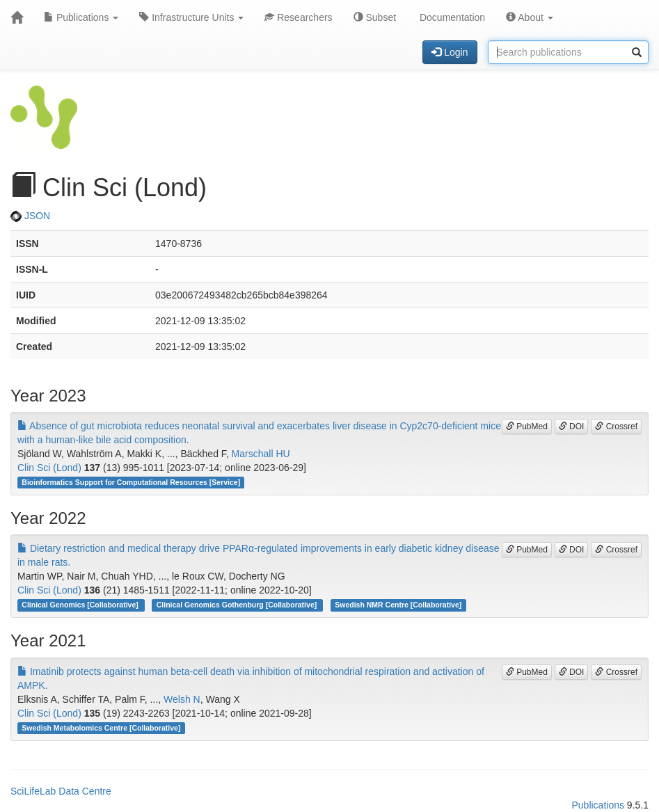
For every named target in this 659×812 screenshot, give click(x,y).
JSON (30, 216)
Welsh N (182, 699)
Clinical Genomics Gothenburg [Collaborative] (238, 605)
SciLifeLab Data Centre (61, 791)
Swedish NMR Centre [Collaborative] (398, 605)
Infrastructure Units (191, 17)
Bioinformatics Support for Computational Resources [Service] (131, 482)
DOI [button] (572, 427)
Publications (81, 17)
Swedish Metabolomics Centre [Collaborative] (101, 728)
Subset (375, 17)
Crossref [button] (616, 427)
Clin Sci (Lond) (49, 468)
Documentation (451, 17)
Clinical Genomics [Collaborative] (81, 605)
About (530, 17)
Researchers (298, 17)
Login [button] (450, 52)
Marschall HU (261, 454)
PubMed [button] (527, 427)
